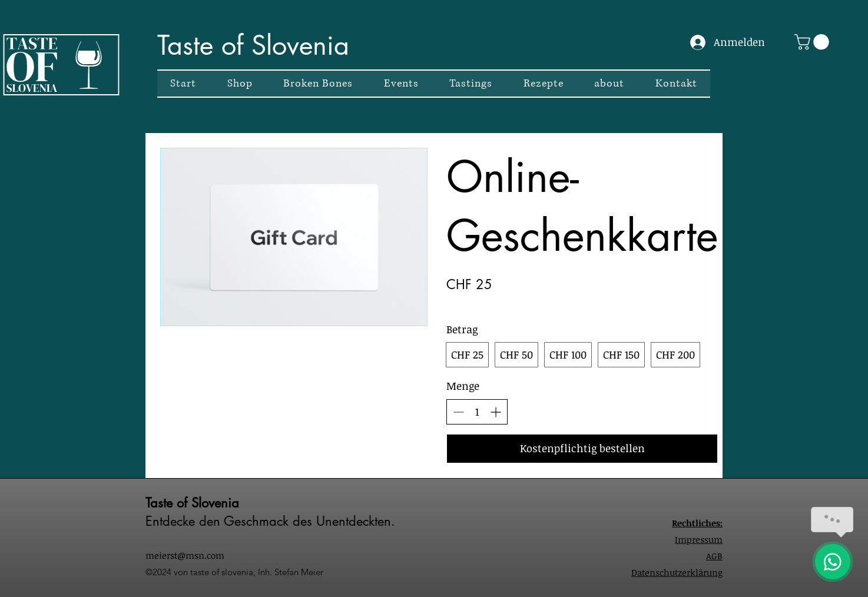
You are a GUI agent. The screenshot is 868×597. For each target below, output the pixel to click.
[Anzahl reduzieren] (458, 412)
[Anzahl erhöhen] (496, 412)
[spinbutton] (477, 412)
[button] (814, 42)
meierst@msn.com (185, 555)
